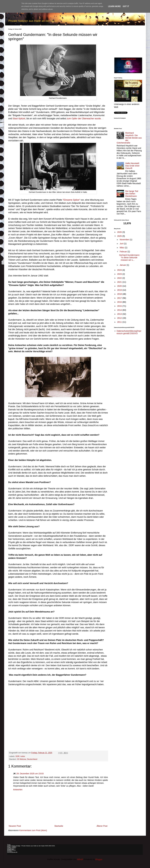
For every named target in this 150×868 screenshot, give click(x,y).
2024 (120, 270)
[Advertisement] (128, 41)
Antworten (18, 790)
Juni (122, 244)
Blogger (99, 859)
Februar (124, 252)
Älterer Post (102, 826)
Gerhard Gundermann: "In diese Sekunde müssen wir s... (130, 258)
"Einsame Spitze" (72, 200)
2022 (120, 278)
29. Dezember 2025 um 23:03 (30, 774)
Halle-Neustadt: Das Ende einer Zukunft (132, 166)
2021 (120, 282)
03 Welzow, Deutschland (27, 759)
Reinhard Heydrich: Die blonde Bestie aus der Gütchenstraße (129, 138)
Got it (126, 6)
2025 (120, 236)
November (125, 240)
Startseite (59, 826)
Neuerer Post (15, 826)
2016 (120, 302)
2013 (120, 314)
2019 (120, 290)
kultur (23, 756)
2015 (120, 306)
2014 (120, 310)
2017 (120, 298)
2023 (120, 274)
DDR (18, 756)
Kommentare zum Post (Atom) (33, 830)
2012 (120, 318)
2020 (120, 286)
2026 (120, 232)
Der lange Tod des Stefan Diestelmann (132, 194)
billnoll (80, 859)
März (122, 248)
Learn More (114, 6)
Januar (123, 265)
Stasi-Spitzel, (19, 118)
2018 (120, 294)
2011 (120, 322)
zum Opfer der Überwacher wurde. (84, 118)
